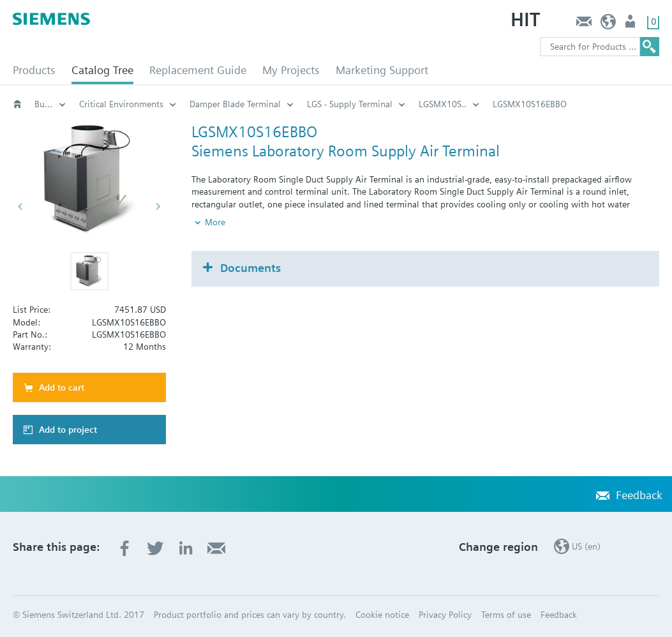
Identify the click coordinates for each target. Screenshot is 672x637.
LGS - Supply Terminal (350, 104)
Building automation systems (50, 104)
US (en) (609, 25)
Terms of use (506, 615)
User (631, 25)
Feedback (584, 25)
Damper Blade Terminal (235, 104)
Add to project (68, 430)
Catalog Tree (102, 70)
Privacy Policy (445, 615)
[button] (89, 271)
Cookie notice (382, 615)
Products (34, 70)
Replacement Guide (198, 70)
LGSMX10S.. (443, 104)
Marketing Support (382, 70)
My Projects (291, 70)
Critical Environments (121, 104)
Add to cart (62, 387)
